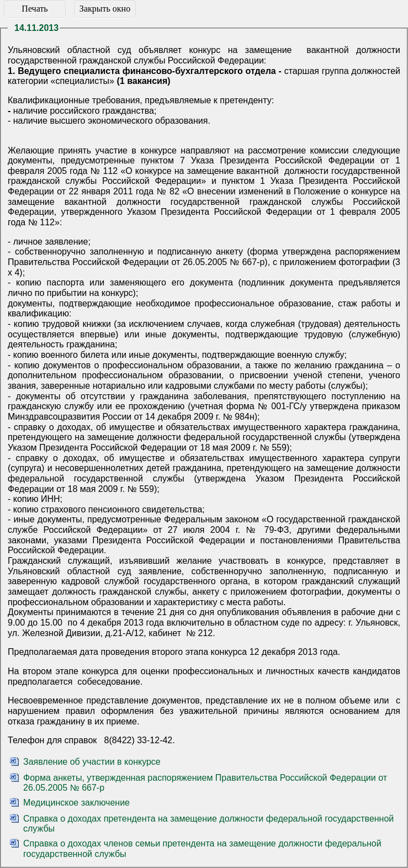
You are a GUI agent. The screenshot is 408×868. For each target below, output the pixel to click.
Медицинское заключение (76, 803)
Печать (35, 9)
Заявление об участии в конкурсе (92, 762)
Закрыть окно (105, 9)
